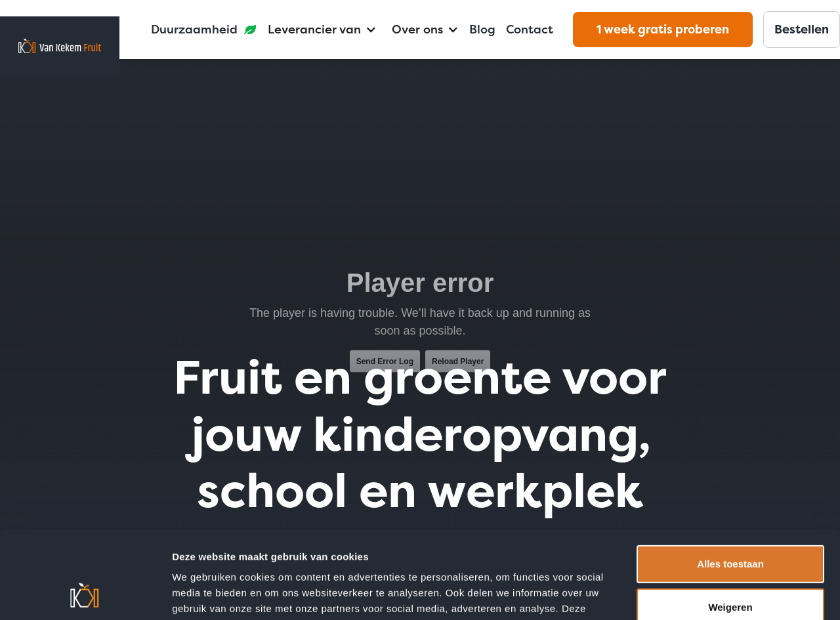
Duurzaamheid (194, 29)
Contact (530, 29)
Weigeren (730, 525)
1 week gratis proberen (663, 29)
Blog (482, 29)
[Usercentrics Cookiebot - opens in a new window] (85, 594)
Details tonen (203, 593)
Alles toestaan (730, 482)
